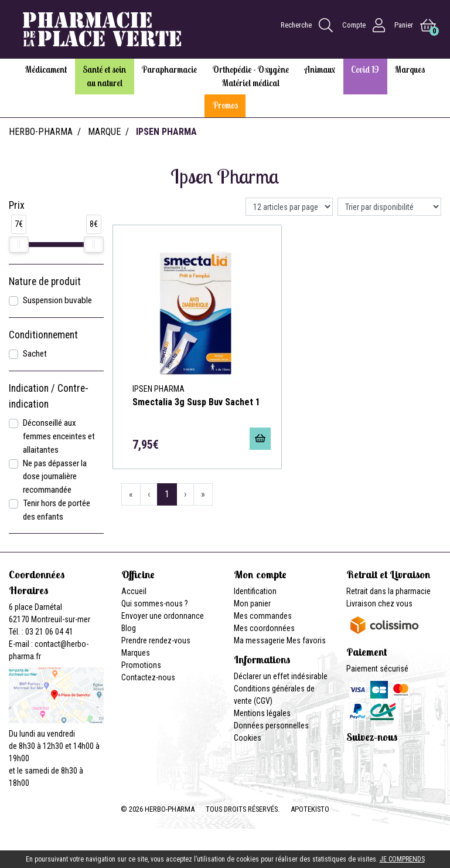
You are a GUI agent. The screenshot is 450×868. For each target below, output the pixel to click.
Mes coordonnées (264, 628)
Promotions (141, 665)
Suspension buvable (57, 300)
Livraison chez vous (379, 603)
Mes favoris (306, 640)
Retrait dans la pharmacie (388, 591)
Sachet (35, 354)
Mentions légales (262, 713)
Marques (136, 653)
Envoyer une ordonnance (163, 616)
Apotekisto (310, 809)
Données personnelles (271, 725)
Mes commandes (263, 616)
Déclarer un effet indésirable (281, 676)
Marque (104, 132)
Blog (129, 628)
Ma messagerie (259, 640)
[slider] (19, 245)
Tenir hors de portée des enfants (57, 510)
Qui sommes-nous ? (155, 603)
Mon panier (252, 603)
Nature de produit (45, 282)
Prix (17, 205)
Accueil (134, 591)
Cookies (248, 738)
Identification (255, 591)
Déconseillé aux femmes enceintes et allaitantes (59, 436)
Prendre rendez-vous (156, 640)
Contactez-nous (148, 677)
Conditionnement (43, 335)
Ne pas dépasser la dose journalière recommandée (55, 477)
